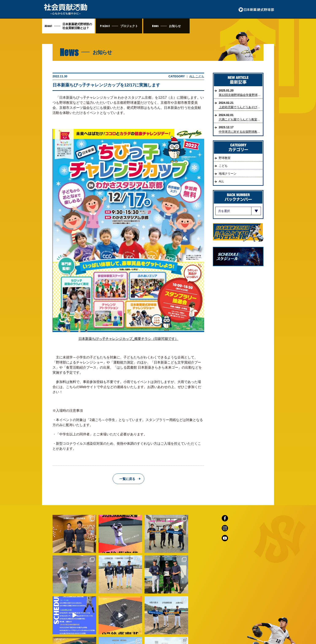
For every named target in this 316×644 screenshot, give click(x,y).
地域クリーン (228, 174)
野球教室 (225, 158)
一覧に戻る (127, 479)
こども (200, 76)
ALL (192, 76)
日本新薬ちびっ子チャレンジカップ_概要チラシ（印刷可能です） (128, 339)
